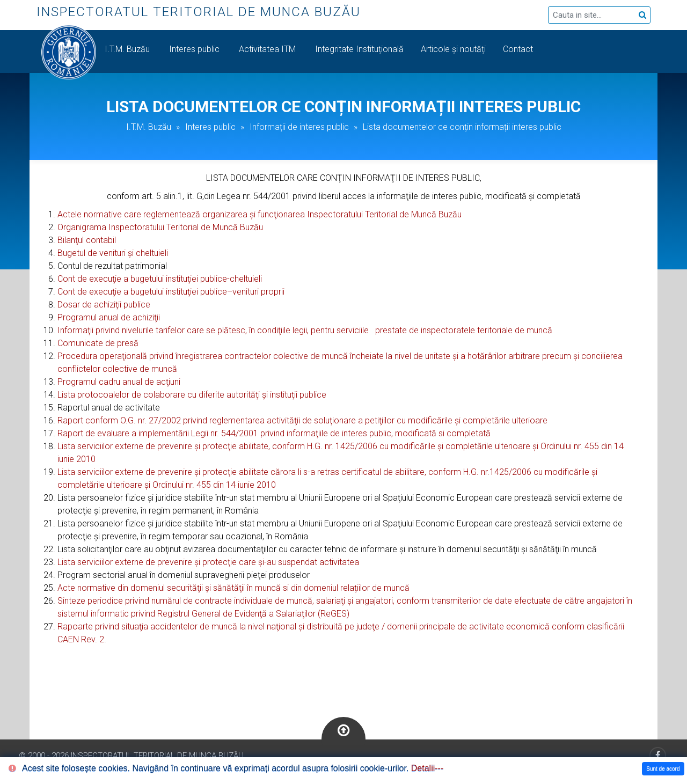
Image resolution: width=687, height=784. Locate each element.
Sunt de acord (663, 769)
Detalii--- (427, 768)
